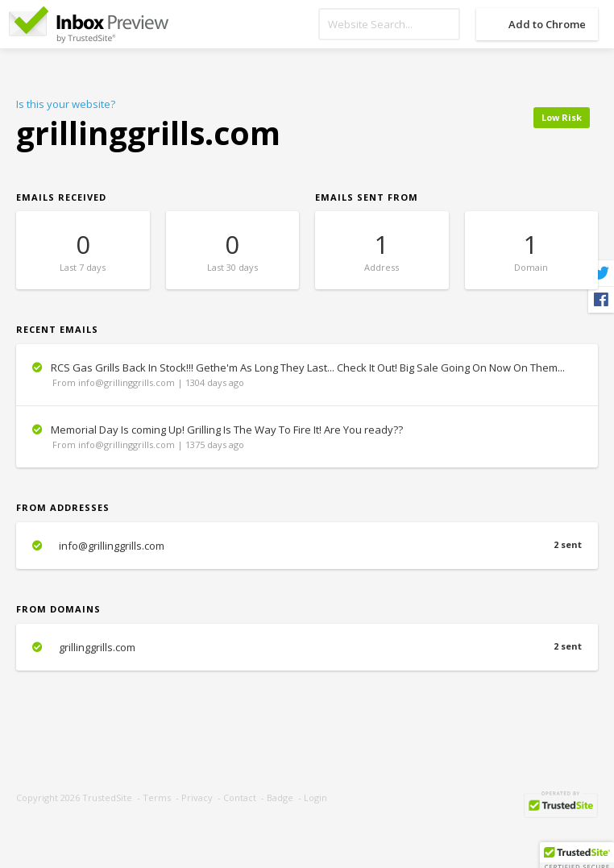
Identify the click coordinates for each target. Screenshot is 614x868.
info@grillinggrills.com (307, 546)
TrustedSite (107, 797)
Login (315, 797)
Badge (280, 797)
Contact (240, 797)
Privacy (197, 797)
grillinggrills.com (307, 647)
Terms (157, 797)
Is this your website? (66, 104)
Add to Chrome (547, 24)
